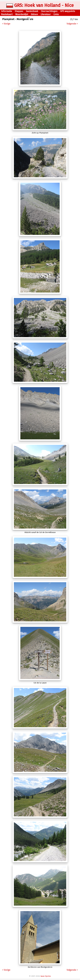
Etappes (19, 11)
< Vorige (6, 24)
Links (56, 14)
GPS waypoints (68, 11)
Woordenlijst (22, 14)
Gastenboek (32, 11)
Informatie (7, 11)
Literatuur (46, 14)
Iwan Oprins (46, 976)
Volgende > (72, 24)
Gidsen (34, 14)
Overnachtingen (49, 11)
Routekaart (7, 14)
